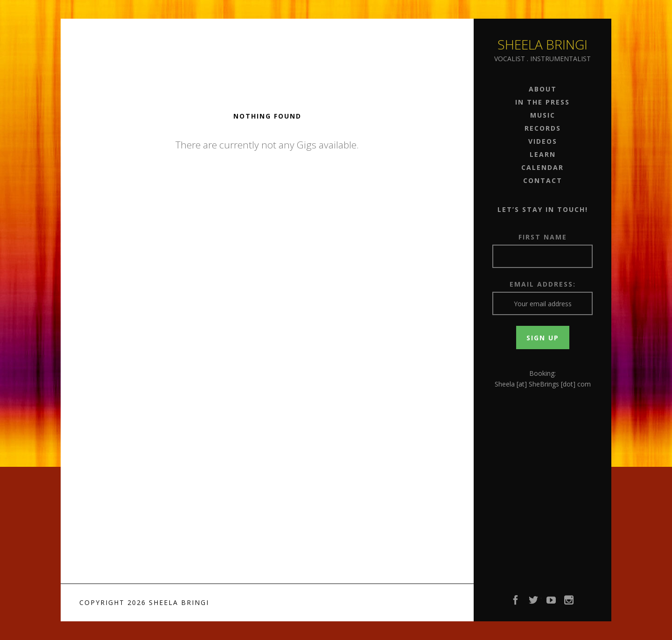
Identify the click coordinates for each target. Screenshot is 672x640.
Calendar (542, 167)
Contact (543, 180)
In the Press (542, 102)
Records (543, 128)
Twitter (534, 603)
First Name (543, 237)
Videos (543, 141)
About (543, 89)
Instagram (569, 603)
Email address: (543, 284)
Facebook (516, 603)
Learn (543, 154)
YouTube (552, 603)
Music (543, 115)
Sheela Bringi (542, 44)
